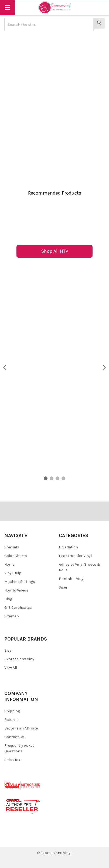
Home (9, 564)
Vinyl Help (13, 573)
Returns (11, 720)
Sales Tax (12, 760)
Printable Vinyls (73, 579)
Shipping (12, 711)
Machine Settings (20, 582)
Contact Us (14, 737)
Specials (12, 547)
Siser (63, 587)
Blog (8, 599)
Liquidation (68, 547)
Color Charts (16, 556)
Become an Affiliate (21, 728)
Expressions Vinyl (20, 659)
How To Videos (16, 590)
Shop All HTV (55, 251)
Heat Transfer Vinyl (75, 556)
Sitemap (12, 616)
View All (11, 668)
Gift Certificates (18, 608)
